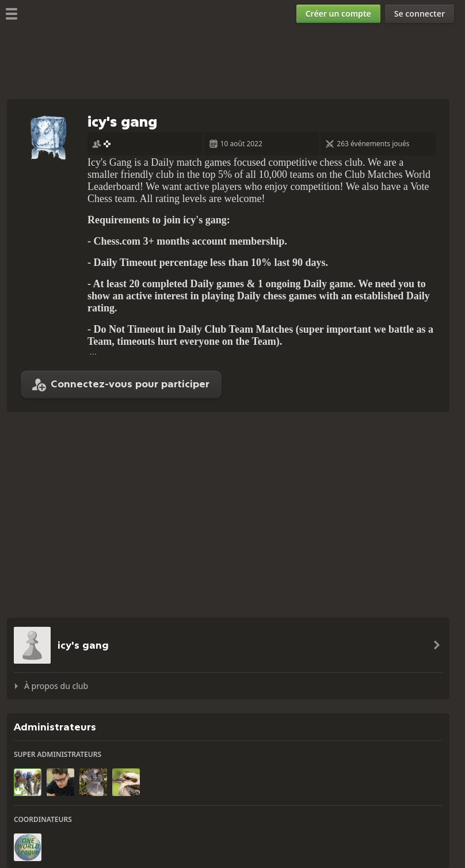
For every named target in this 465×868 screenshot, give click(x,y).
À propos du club (56, 686)
